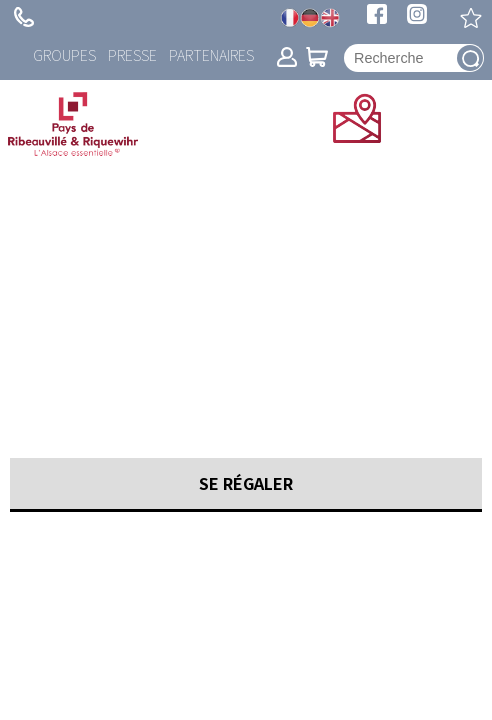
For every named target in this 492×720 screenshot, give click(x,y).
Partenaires (211, 54)
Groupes (64, 54)
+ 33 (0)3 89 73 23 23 (24, 17)
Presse (132, 54)
